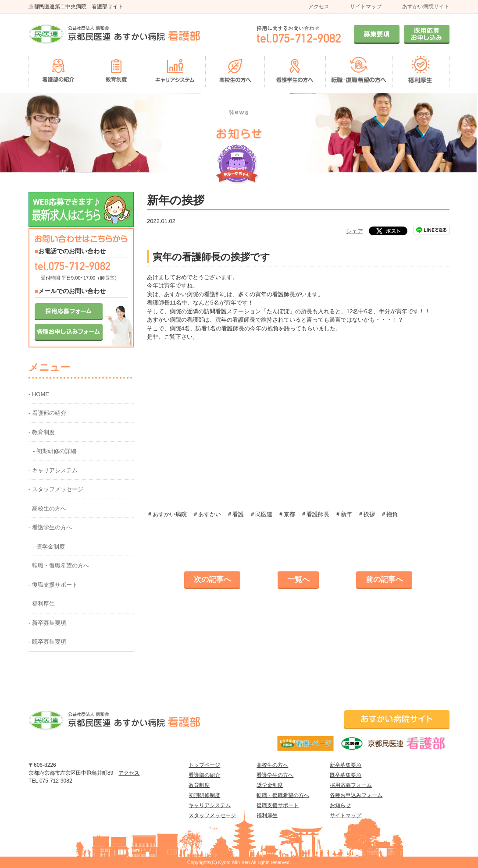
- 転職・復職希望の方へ (59, 565)
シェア (355, 231)
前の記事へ (384, 579)
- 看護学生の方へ (50, 527)
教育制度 (199, 785)
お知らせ (340, 805)
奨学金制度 (270, 785)
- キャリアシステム (53, 470)
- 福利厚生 (42, 604)
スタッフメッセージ (212, 815)
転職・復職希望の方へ (283, 795)
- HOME (39, 394)
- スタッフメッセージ (56, 489)
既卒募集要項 (346, 775)
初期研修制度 (204, 795)
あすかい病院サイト (426, 7)
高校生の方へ (272, 765)
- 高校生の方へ (47, 508)
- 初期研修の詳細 (55, 451)
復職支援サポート (278, 805)
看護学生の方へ (275, 775)
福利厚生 (267, 815)
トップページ (204, 765)
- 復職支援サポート (53, 585)
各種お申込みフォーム (356, 795)
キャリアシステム (210, 805)
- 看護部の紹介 (47, 413)
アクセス (319, 7)
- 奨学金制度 (49, 547)
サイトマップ (366, 7)
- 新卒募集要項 (47, 623)
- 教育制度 (42, 432)
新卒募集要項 (346, 765)
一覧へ (298, 579)
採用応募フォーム (351, 785)
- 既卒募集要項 (47, 642)
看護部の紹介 (204, 775)
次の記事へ (212, 579)
